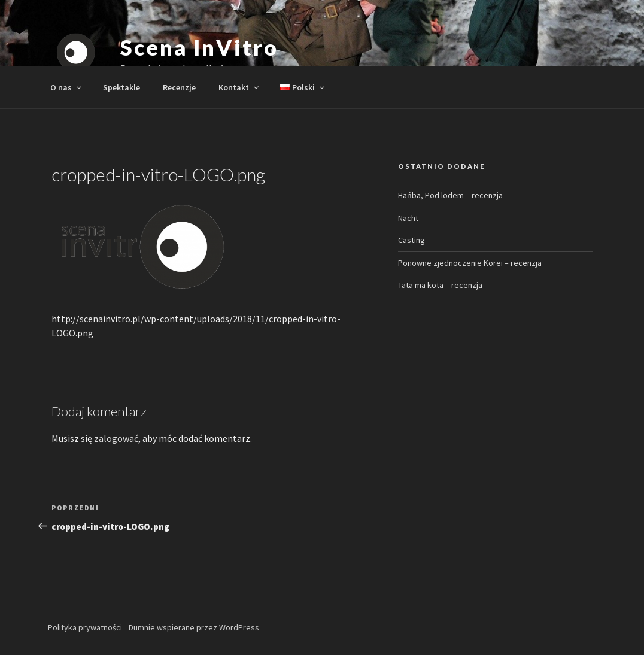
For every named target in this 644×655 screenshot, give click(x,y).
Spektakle (121, 87)
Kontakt (239, 87)
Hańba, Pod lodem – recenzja (450, 195)
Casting (411, 240)
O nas (67, 87)
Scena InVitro (199, 47)
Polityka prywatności (85, 627)
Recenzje (179, 87)
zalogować (116, 438)
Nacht (408, 218)
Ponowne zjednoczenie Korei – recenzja (470, 263)
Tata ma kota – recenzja (440, 285)
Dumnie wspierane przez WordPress (194, 627)
